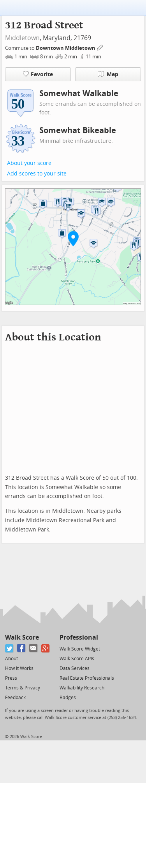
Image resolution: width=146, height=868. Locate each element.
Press (11, 678)
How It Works (19, 668)
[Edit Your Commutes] (100, 47)
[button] (73, 238)
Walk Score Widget (80, 649)
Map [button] (108, 74)
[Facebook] (22, 648)
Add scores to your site (37, 174)
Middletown (22, 38)
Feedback (15, 698)
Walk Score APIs (77, 659)
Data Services (75, 668)
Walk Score (22, 637)
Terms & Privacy (23, 688)
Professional (79, 637)
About (11, 659)
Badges (68, 698)
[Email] (34, 648)
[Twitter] (10, 648)
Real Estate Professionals (87, 678)
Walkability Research (82, 688)
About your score (29, 163)
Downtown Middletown (66, 48)
